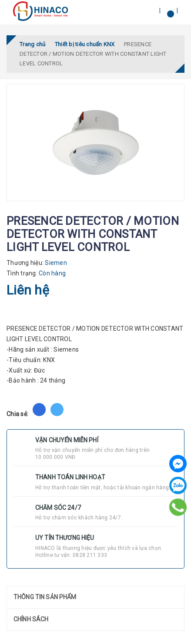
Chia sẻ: (17, 414)
